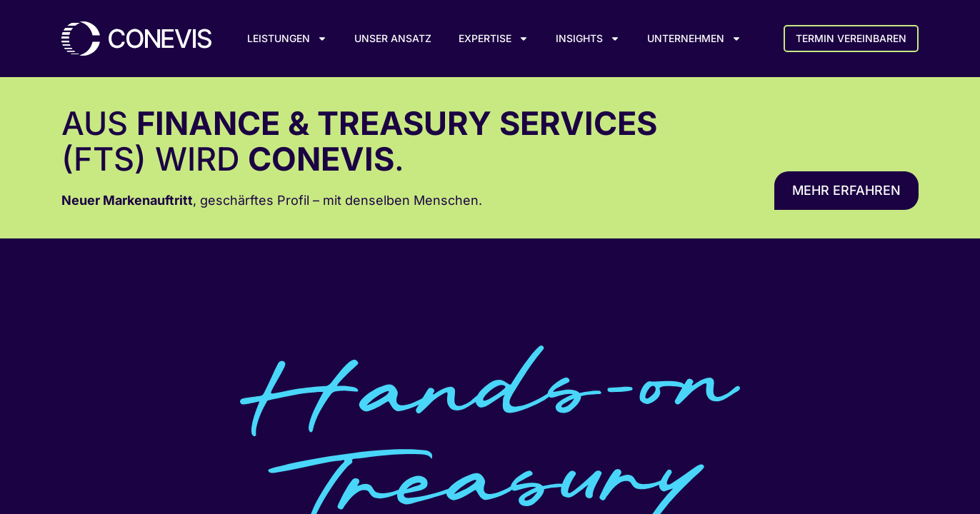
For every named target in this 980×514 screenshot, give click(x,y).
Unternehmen (694, 39)
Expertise (494, 39)
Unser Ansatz (393, 38)
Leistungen (287, 39)
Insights (588, 39)
